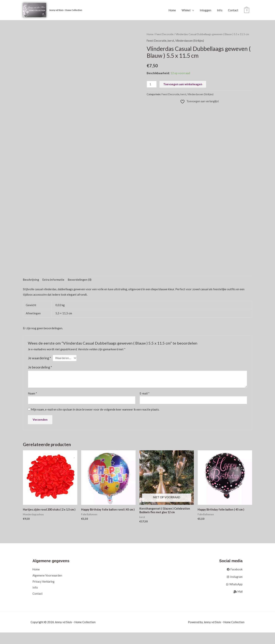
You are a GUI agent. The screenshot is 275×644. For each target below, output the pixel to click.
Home (172, 10)
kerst (172, 41)
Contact (233, 10)
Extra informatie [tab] (54, 280)
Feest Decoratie (165, 34)
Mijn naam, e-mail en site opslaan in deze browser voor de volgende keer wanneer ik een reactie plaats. (95, 411)
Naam (32, 394)
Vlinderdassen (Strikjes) (191, 41)
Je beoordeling (40, 368)
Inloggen (205, 10)
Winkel (186, 10)
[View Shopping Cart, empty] (247, 10)
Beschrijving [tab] (31, 280)
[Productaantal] (152, 84)
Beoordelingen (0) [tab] (81, 280)
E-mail (145, 394)
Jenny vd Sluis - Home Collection (67, 10)
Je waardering (39, 358)
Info (220, 10)
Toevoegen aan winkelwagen (183, 84)
